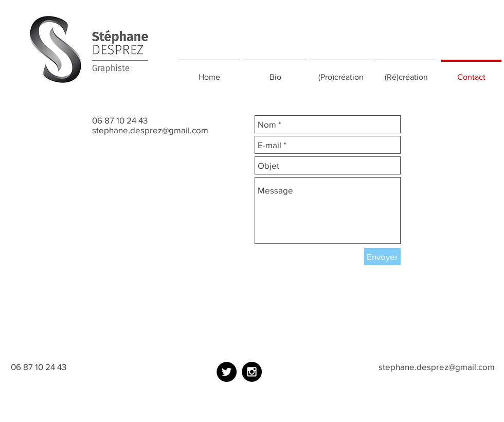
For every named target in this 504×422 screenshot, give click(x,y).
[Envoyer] (382, 257)
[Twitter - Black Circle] (227, 372)
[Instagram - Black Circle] (252, 372)
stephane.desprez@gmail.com (150, 130)
